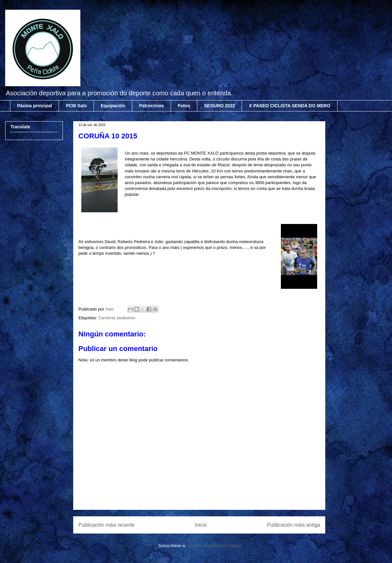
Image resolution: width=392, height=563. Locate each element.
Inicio (201, 525)
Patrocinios (151, 106)
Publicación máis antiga (294, 525)
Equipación (113, 106)
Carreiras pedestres (117, 318)
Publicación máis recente (106, 525)
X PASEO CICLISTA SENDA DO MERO (289, 106)
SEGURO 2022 (220, 106)
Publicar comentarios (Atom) (214, 546)
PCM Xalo (76, 106)
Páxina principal (35, 106)
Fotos (184, 106)
